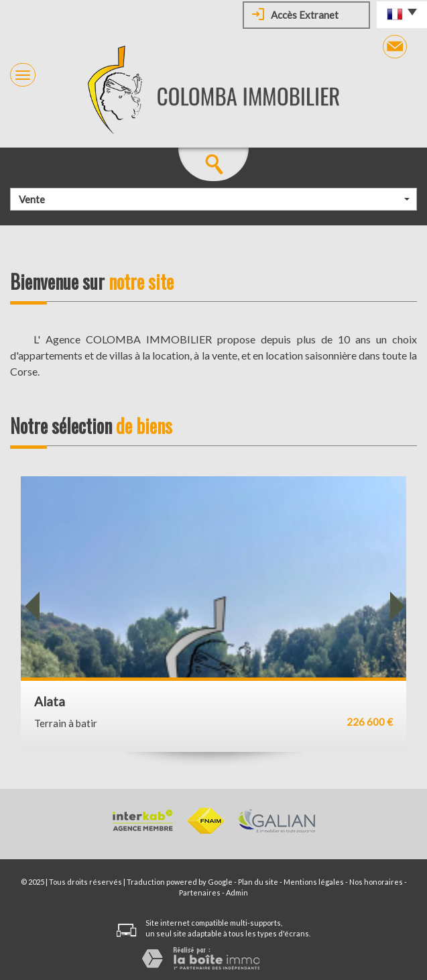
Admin (237, 892)
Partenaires (200, 892)
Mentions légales (314, 882)
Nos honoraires (376, 882)
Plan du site (258, 882)
